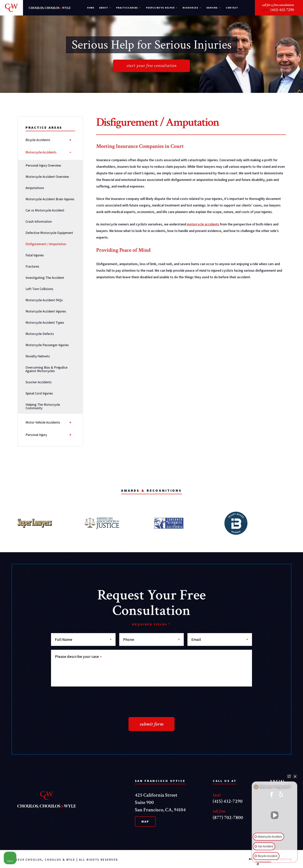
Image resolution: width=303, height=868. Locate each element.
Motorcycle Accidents (41, 152)
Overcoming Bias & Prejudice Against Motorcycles (46, 369)
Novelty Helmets (38, 356)
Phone (151, 639)
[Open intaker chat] (258, 864)
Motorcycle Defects (40, 334)
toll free (219, 811)
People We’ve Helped (160, 8)
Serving (212, 8)
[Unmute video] (275, 815)
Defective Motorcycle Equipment (49, 233)
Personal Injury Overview (43, 165)
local (217, 795)
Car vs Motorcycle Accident (45, 210)
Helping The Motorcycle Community (43, 406)
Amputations (35, 188)
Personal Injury (36, 435)
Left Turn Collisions (39, 289)
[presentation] (80, 698)
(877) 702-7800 (228, 817)
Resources (190, 8)
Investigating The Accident (45, 278)
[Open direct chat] (289, 776)
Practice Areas (127, 8)
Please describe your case (78, 657)
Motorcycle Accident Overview (47, 177)
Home (91, 8)
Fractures (32, 266)
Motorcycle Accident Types (45, 322)
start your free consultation (152, 65)
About (104, 8)
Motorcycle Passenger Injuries (47, 345)
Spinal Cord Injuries (39, 393)
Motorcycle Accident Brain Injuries (50, 199)
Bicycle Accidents (38, 140)
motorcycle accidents (203, 224)
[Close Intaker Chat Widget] (295, 776)
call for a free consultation (278, 5)
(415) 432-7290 (282, 10)
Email (220, 639)
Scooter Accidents (39, 382)
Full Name (83, 639)
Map (145, 821)
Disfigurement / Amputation (46, 244)
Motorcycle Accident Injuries (46, 311)
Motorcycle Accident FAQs (44, 300)
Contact (232, 8)
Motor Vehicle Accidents (43, 422)
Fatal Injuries (35, 255)
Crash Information (39, 221)
